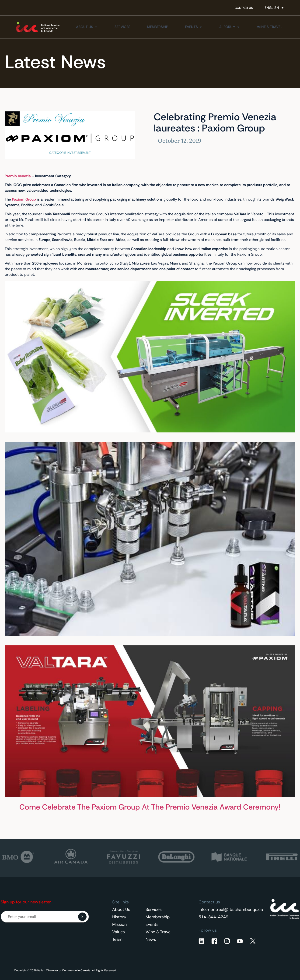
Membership (158, 917)
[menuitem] (274, 8)
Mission (119, 924)
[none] (274, 8)
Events (152, 924)
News (151, 939)
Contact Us (244, 8)
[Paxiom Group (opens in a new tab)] (23, 199)
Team (117, 939)
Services (154, 909)
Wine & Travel (159, 932)
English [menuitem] (272, 8)
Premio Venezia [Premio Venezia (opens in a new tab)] (18, 176)
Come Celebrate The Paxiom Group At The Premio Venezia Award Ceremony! (150, 807)
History (119, 917)
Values (119, 932)
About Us (121, 909)
